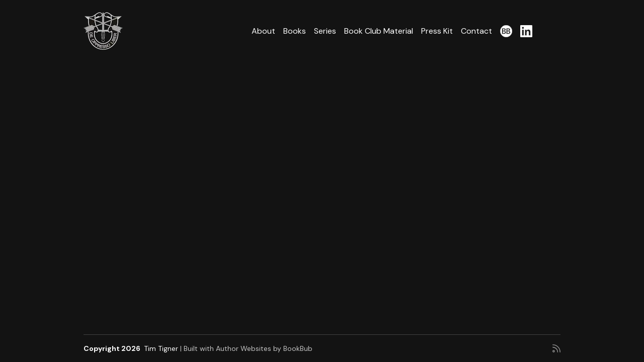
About (263, 31)
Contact (476, 31)
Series (325, 31)
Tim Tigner (161, 348)
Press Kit (437, 31)
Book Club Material (379, 31)
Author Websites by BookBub (264, 348)
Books (295, 31)
